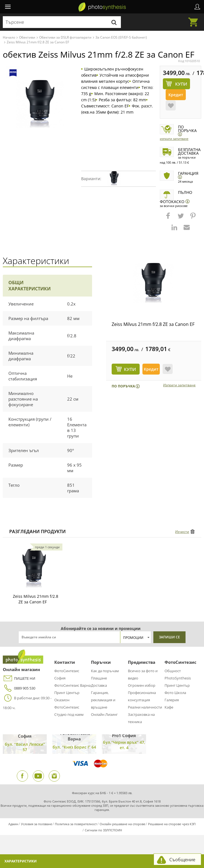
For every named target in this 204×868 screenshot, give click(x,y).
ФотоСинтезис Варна (72, 685)
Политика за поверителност (76, 824)
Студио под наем (69, 714)
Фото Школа (175, 693)
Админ (13, 824)
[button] (169, 218)
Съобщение (182, 860)
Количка (195, 19)
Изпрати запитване (174, 139)
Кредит (176, 95)
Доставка (99, 685)
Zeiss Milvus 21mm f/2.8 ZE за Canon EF (153, 324)
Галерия (172, 700)
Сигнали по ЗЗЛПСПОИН (103, 830)
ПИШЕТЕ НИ (19, 678)
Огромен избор (142, 685)
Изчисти (182, 532)
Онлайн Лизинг (104, 714)
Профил (197, 7)
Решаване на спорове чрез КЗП (172, 824)
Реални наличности (145, 707)
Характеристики (21, 861)
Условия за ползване (37, 824)
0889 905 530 (19, 688)
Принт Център (67, 693)
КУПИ (130, 369)
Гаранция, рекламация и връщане (103, 700)
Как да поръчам (105, 671)
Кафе (169, 707)
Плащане (99, 678)
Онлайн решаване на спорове (122, 824)
